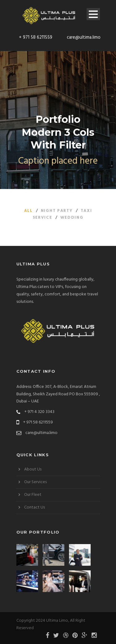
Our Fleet (33, 495)
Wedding (72, 218)
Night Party (57, 211)
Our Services (35, 482)
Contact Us (34, 507)
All (28, 211)
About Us (33, 469)
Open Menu (93, 14)
